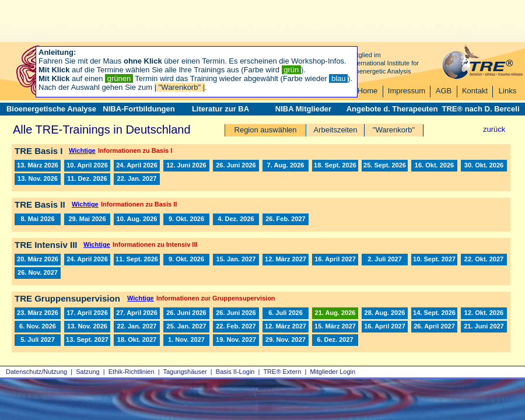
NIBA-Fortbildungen (139, 109)
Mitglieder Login (332, 372)
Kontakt (475, 91)
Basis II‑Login (235, 372)
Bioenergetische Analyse (51, 109)
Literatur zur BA (220, 109)
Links (508, 91)
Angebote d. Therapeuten (392, 109)
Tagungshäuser (185, 372)
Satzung (87, 372)
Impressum (407, 91)
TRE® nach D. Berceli (480, 109)
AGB (444, 91)
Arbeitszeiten (335, 130)
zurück (494, 129)
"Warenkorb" (394, 130)
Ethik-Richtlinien (132, 372)
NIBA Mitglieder (303, 109)
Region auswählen (266, 130)
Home (368, 91)
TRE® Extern (282, 372)
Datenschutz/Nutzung (36, 372)
